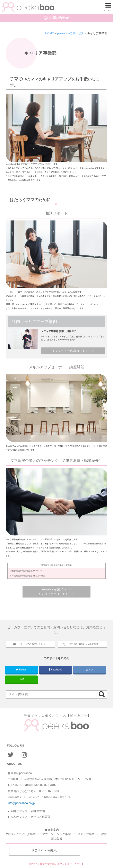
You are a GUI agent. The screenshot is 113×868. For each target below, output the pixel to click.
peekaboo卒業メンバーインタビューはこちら (55, 592)
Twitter (21, 670)
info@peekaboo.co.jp (21, 803)
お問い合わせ (56, 18)
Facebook (55, 670)
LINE (21, 679)
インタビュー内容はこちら (70, 351)
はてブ (90, 670)
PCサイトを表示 (44, 851)
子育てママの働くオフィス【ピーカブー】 (61, 864)
